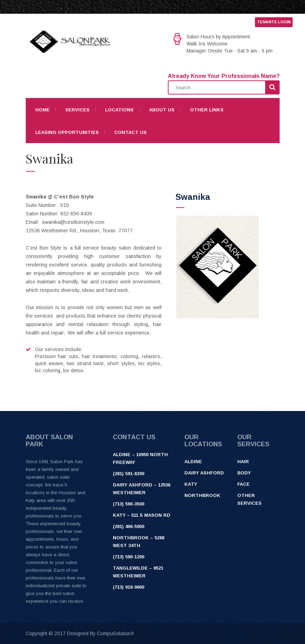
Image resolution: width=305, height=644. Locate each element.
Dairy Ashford (204, 473)
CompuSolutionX (115, 633)
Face (243, 484)
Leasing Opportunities (67, 132)
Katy (191, 484)
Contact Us (130, 132)
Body (244, 473)
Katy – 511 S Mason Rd (142, 515)
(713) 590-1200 (129, 557)
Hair (243, 462)
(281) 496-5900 (129, 526)
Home (42, 110)
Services (77, 110)
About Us (162, 110)
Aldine (193, 462)
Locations (119, 110)
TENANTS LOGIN (274, 22)
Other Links (207, 110)
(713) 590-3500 (129, 504)
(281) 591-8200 (129, 474)
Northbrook (202, 495)
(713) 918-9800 (129, 587)
